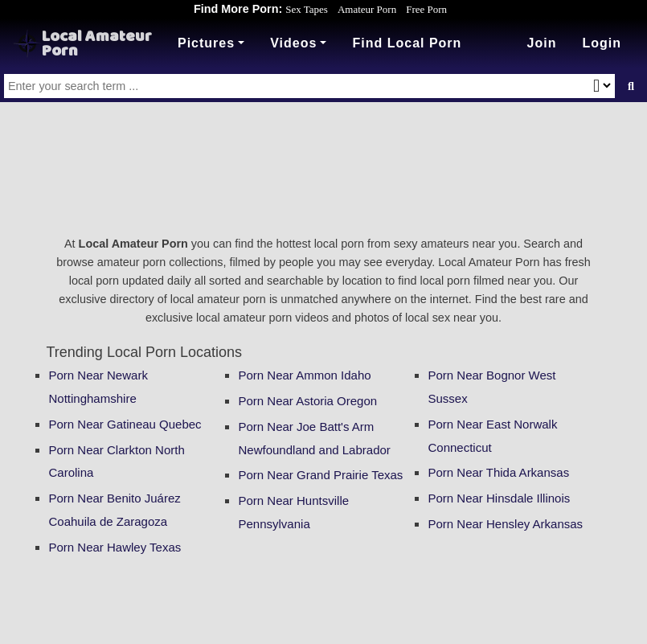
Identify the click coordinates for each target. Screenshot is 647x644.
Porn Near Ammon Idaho (305, 375)
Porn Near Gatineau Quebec (125, 424)
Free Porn (426, 9)
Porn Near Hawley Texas (115, 547)
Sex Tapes (307, 9)
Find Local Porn (407, 43)
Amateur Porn (367, 9)
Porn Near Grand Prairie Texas (321, 475)
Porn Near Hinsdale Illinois (500, 498)
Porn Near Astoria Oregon (308, 401)
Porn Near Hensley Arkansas (506, 524)
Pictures (206, 43)
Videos (293, 43)
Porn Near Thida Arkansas (499, 472)
